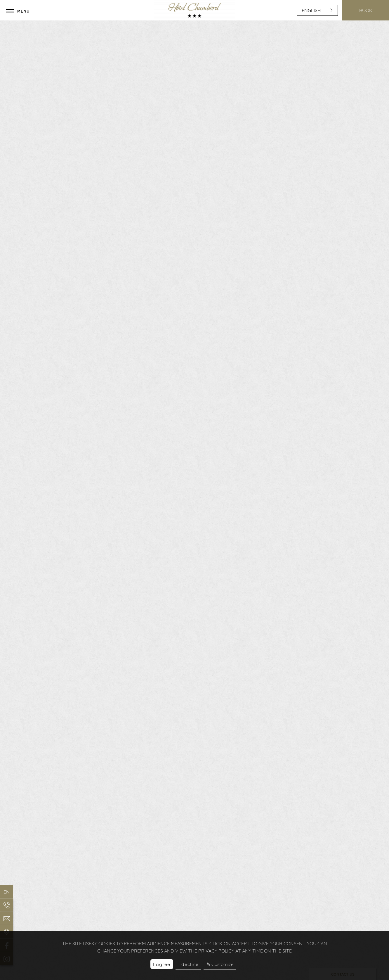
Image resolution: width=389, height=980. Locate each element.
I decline (189, 964)
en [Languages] (7, 892)
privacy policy (216, 951)
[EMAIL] (7, 918)
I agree (162, 964)
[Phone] (7, 905)
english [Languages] (317, 10)
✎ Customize (220, 964)
